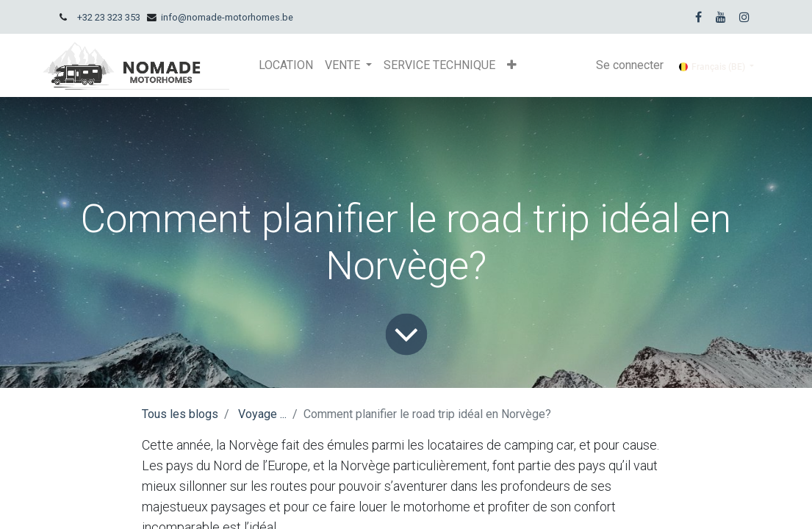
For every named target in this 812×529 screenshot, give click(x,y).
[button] (512, 65)
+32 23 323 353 (109, 17)
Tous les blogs (180, 414)
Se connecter (630, 65)
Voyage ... (262, 414)
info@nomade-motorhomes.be (227, 17)
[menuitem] (286, 65)
